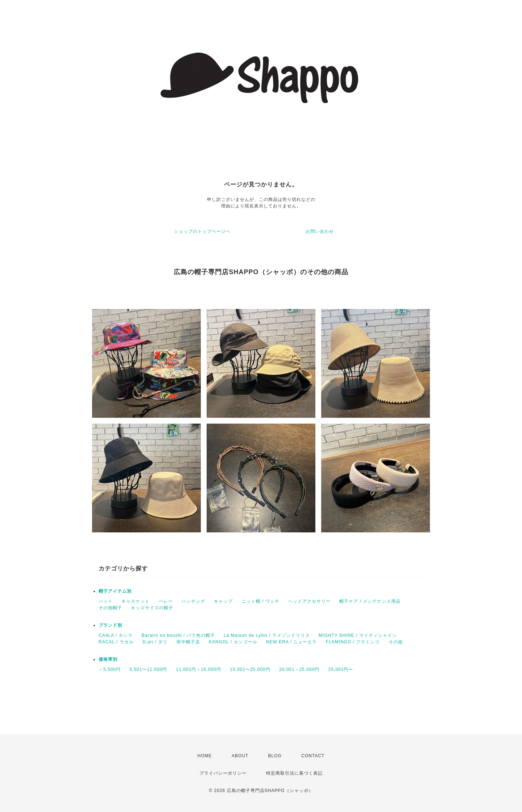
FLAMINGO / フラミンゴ (353, 642)
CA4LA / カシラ (116, 635)
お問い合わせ (320, 231)
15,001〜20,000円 (250, 669)
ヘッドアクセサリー (309, 601)
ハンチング (193, 601)
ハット (106, 601)
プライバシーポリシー (223, 773)
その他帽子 (110, 608)
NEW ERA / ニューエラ (291, 642)
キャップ (223, 601)
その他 (396, 642)
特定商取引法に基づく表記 (294, 773)
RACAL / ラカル (116, 642)
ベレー (166, 601)
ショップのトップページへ (202, 231)
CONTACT (313, 756)
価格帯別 (108, 659)
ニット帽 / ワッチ (261, 601)
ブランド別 (110, 625)
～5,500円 (110, 669)
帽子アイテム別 (115, 591)
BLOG (275, 756)
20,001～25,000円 (299, 669)
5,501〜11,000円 (148, 669)
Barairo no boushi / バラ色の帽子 (178, 635)
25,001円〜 (341, 669)
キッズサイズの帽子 (152, 608)
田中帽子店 (188, 642)
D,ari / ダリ (155, 642)
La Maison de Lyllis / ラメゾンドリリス (267, 635)
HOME (205, 756)
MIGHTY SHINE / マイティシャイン (358, 635)
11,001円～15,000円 (198, 669)
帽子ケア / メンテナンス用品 (370, 601)
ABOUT (240, 756)
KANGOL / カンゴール (233, 642)
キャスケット (136, 601)
